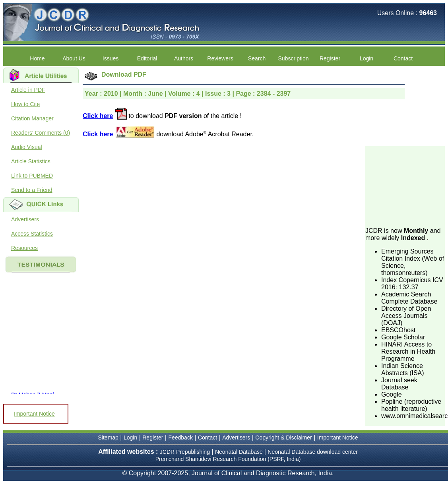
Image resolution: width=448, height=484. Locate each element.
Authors (184, 58)
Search (257, 58)
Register (330, 58)
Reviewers (220, 58)
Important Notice (34, 414)
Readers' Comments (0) (41, 133)
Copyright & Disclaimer (283, 438)
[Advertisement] (405, 186)
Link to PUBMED (32, 176)
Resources (24, 248)
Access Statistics (32, 234)
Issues (111, 58)
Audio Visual (27, 147)
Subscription (293, 58)
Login (367, 58)
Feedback (180, 438)
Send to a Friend (32, 190)
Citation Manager (32, 118)
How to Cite (25, 104)
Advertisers (25, 219)
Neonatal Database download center (313, 452)
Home (37, 58)
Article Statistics (31, 161)
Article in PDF (28, 90)
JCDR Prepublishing (185, 452)
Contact (403, 58)
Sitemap (108, 438)
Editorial (147, 58)
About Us (74, 58)
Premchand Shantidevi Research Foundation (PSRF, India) (228, 459)
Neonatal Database (240, 452)
